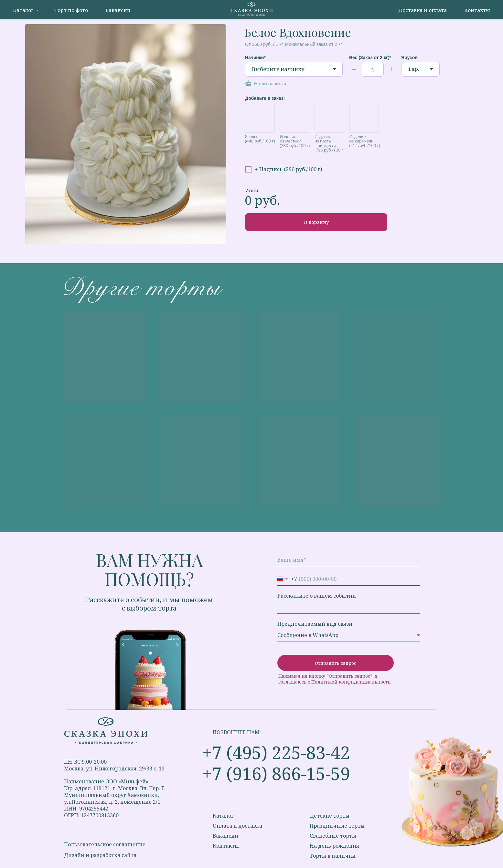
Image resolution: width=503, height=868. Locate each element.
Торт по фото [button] (71, 10)
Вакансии (118, 10)
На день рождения (334, 846)
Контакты (477, 10)
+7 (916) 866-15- (266, 773)
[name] (349, 560)
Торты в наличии (333, 856)
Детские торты (330, 816)
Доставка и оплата (423, 10)
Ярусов (409, 58)
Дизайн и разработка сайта (100, 855)
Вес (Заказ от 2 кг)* (370, 58)
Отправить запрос (336, 663)
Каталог (24, 10)
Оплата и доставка (237, 826)
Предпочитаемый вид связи (315, 624)
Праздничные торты (337, 826)
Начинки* (255, 58)
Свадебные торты (333, 836)
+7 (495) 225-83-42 (276, 752)
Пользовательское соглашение (105, 844)
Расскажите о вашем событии (317, 596)
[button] (284, 84)
